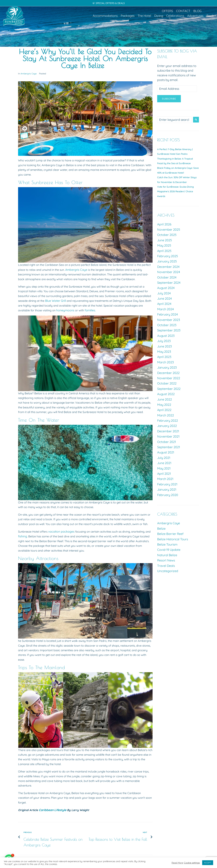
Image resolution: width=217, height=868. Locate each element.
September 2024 (169, 283)
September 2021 (169, 447)
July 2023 (164, 341)
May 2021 (164, 468)
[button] (105, 16)
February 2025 (168, 256)
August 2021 (166, 452)
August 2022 (166, 394)
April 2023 (164, 357)
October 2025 (167, 235)
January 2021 (167, 489)
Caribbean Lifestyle (52, 809)
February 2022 (168, 421)
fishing (22, 536)
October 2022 (167, 383)
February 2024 (168, 314)
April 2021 (164, 474)
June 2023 (164, 346)
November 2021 (168, 436)
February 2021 (167, 484)
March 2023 (165, 362)
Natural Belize (167, 555)
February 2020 (168, 495)
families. (88, 310)
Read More (177, 863)
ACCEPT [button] (208, 863)
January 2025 (167, 261)
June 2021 (164, 463)
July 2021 (164, 458)
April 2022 (164, 410)
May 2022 (164, 405)
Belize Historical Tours (173, 539)
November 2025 (169, 229)
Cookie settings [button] (192, 863)
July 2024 (164, 293)
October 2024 (167, 277)
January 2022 (167, 426)
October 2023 (167, 325)
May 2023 (164, 352)
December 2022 (168, 373)
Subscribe (169, 99)
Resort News (166, 560)
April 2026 (164, 224)
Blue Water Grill (55, 300)
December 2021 (168, 431)
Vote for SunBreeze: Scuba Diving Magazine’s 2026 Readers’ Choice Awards (175, 191)
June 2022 (165, 399)
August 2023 (166, 336)
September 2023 (169, 330)
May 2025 (164, 245)
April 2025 (164, 251)
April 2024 (164, 304)
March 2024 (166, 309)
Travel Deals (166, 566)
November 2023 (169, 320)
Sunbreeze (42, 182)
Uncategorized (168, 571)
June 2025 (165, 240)
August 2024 (166, 288)
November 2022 (169, 378)
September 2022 (169, 389)
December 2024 (168, 267)
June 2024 (165, 298)
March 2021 (165, 479)
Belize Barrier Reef (170, 534)
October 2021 (167, 442)
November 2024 (169, 272)
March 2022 (166, 415)
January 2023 (167, 367)
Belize (161, 528)
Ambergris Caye (29, 74)
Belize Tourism (167, 544)
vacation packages (61, 531)
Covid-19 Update (169, 550)
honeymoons (65, 310)
